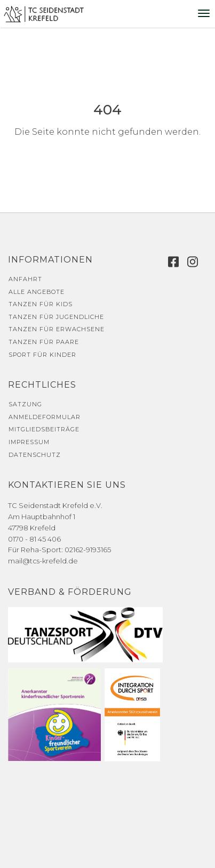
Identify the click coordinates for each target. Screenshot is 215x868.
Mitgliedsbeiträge (44, 429)
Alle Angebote (37, 292)
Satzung (25, 404)
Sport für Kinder (42, 355)
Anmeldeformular (45, 417)
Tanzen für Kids (41, 304)
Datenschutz (35, 455)
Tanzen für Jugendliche (56, 317)
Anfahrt (25, 279)
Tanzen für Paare (44, 342)
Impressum (29, 442)
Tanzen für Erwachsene (57, 329)
